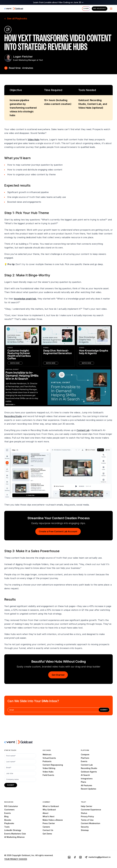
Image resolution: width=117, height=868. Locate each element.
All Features (87, 785)
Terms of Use (87, 820)
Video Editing (49, 768)
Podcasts (47, 761)
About (45, 813)
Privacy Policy (87, 816)
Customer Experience (91, 810)
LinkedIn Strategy (13, 830)
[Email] (53, 710)
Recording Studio (13, 416)
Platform (85, 758)
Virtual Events (49, 758)
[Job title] (20, 774)
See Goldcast (100, 9)
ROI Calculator (11, 806)
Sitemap (85, 830)
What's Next (48, 816)
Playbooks (9, 823)
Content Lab (83, 430)
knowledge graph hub (25, 299)
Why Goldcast (49, 810)
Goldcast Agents (89, 772)
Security (85, 827)
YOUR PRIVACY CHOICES (16, 859)
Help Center (87, 806)
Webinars (47, 754)
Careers (46, 827)
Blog (6, 816)
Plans (83, 782)
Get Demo (47, 834)
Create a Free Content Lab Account (58, 531)
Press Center (49, 823)
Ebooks (8, 820)
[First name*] (20, 756)
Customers (9, 810)
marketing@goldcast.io (98, 857)
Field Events (48, 775)
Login (86, 9)
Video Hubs (34, 140)
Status (84, 813)
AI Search (85, 775)
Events (84, 761)
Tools (7, 827)
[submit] (104, 710)
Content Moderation (91, 823)
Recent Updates (89, 789)
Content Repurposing (53, 765)
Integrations (87, 779)
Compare (85, 754)
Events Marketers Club (15, 834)
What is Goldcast (51, 806)
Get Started (58, 675)
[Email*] (20, 768)
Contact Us (48, 830)
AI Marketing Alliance (14, 837)
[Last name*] (20, 762)
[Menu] (111, 9)
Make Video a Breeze (53, 820)
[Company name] (20, 779)
